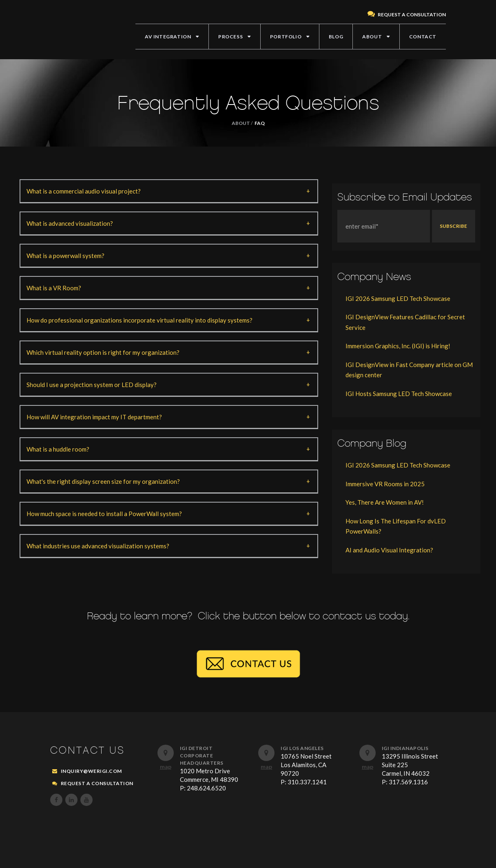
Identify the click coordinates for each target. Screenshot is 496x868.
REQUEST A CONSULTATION (407, 14)
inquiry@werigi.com (91, 771)
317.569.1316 (408, 782)
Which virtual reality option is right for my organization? (103, 352)
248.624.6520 (206, 788)
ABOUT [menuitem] (372, 37)
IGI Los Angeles (302, 748)
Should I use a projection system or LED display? (92, 385)
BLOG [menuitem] (336, 37)
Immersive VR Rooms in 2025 (385, 484)
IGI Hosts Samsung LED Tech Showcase (399, 394)
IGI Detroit (196, 748)
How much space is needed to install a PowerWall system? (104, 514)
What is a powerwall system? (65, 256)
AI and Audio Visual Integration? (389, 550)
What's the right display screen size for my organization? (103, 481)
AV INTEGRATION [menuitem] (168, 37)
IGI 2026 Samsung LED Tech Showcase (398, 298)
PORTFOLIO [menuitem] (286, 37)
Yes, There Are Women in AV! (385, 502)
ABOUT (241, 123)
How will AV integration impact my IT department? (94, 417)
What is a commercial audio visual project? (84, 191)
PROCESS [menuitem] (230, 37)
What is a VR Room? (54, 288)
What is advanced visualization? (70, 223)
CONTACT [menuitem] (423, 37)
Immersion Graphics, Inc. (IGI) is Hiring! (398, 346)
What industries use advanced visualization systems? (98, 546)
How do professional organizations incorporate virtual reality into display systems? (139, 320)
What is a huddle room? (58, 449)
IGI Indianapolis (405, 748)
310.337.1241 (307, 782)
